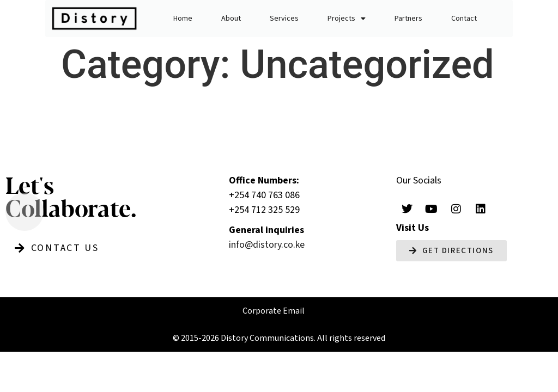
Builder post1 (145, 114)
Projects (347, 19)
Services (284, 19)
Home (183, 19)
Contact (464, 19)
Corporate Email (274, 311)
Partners (408, 19)
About (231, 19)
